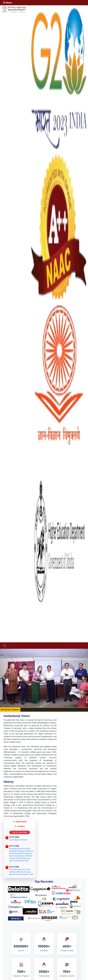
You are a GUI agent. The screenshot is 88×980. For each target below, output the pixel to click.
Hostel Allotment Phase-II (18, 840)
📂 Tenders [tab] (20, 826)
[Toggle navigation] (5, 646)
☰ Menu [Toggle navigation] (7, 3)
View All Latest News (20, 832)
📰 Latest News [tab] (20, 822)
